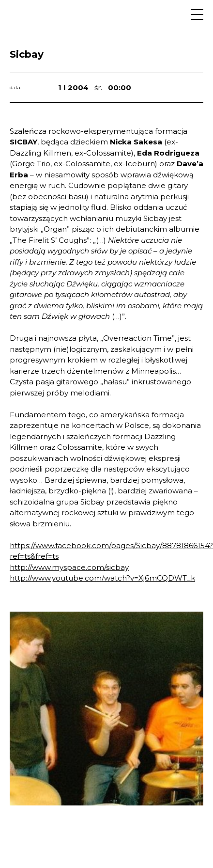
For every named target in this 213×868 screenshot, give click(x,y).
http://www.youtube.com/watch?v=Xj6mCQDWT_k (102, 578)
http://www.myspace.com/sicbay (69, 567)
